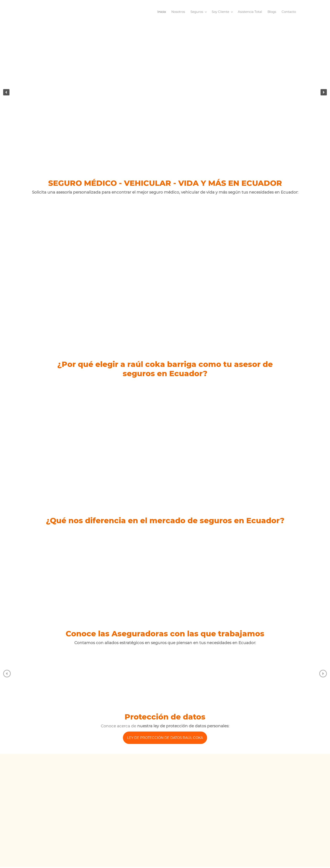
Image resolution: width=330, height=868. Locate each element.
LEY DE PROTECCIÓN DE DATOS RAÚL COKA (165, 738)
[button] (6, 92)
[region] (165, 92)
